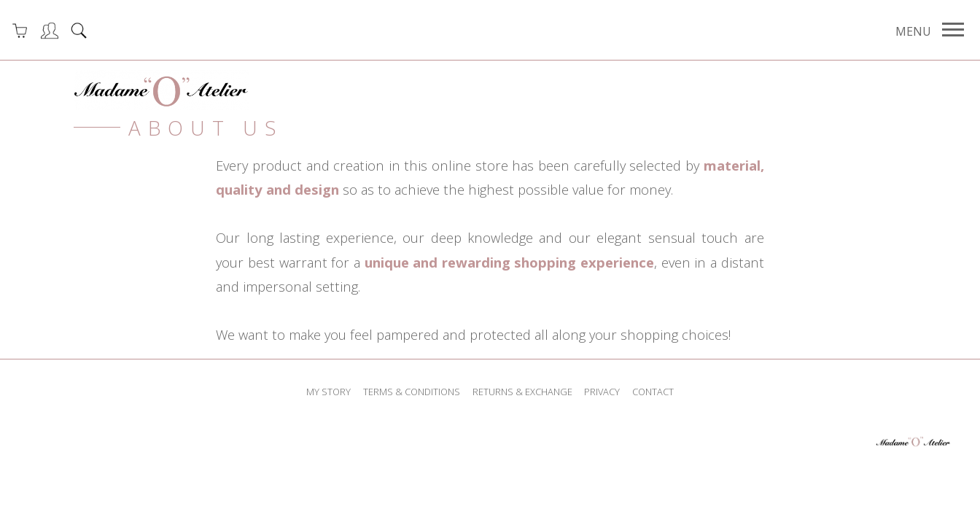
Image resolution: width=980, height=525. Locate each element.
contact (653, 392)
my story (328, 392)
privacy (602, 392)
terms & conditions (412, 392)
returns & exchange (522, 392)
